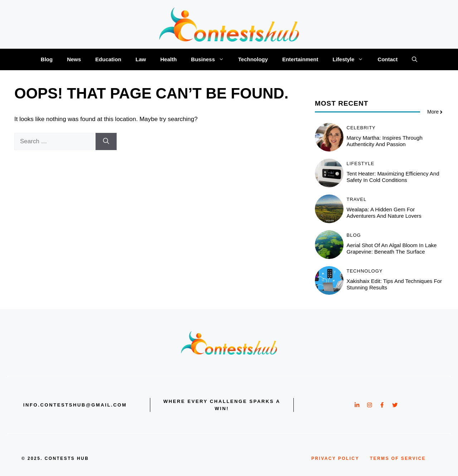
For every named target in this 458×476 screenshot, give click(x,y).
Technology (253, 59)
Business (211, 59)
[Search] (106, 141)
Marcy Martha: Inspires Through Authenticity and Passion (385, 141)
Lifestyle (351, 59)
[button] (415, 59)
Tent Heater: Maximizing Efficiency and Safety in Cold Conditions (393, 177)
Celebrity (361, 128)
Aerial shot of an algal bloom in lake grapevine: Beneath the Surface (392, 248)
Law (141, 59)
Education (108, 59)
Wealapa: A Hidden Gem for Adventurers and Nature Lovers (384, 213)
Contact (388, 59)
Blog (47, 59)
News (74, 59)
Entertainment (300, 59)
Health (169, 59)
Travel (357, 199)
